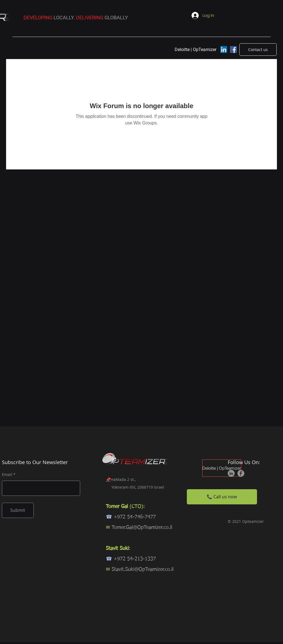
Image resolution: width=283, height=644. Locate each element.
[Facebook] (233, 50)
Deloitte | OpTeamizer (222, 468)
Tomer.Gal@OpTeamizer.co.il (142, 528)
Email (7, 475)
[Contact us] (258, 50)
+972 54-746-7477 (135, 517)
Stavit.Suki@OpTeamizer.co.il (143, 570)
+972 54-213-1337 (135, 559)
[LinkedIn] (224, 50)
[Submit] (18, 510)
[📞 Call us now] (222, 497)
